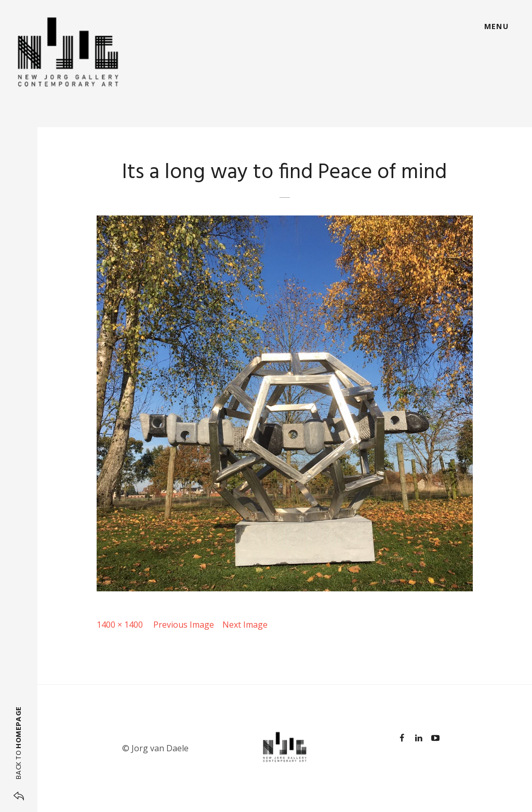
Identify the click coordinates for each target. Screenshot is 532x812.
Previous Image (184, 625)
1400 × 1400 (120, 625)
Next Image (245, 625)
